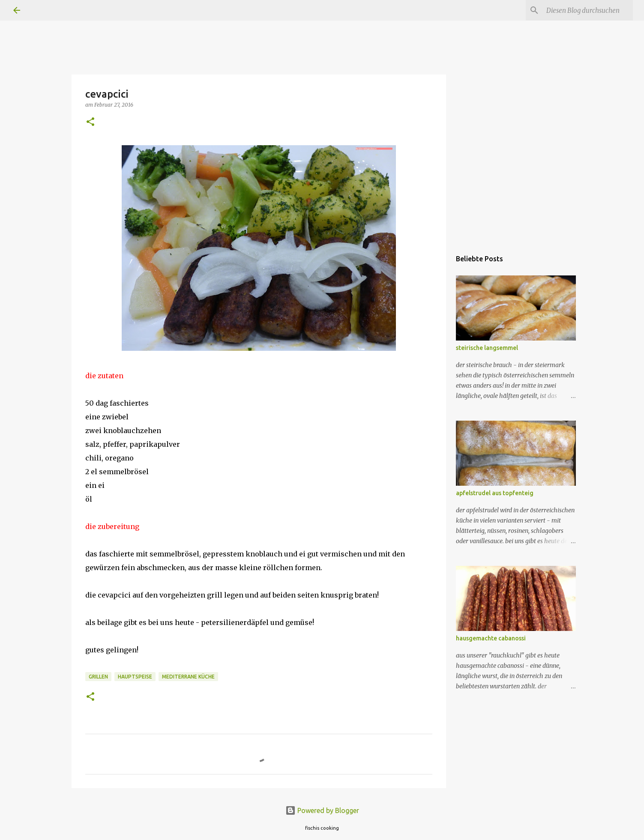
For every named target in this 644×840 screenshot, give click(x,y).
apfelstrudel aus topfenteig (495, 493)
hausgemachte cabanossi (491, 638)
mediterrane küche (188, 677)
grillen (98, 677)
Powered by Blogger (322, 810)
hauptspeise (135, 677)
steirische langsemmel (487, 348)
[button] (90, 122)
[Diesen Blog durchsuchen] (588, 10)
